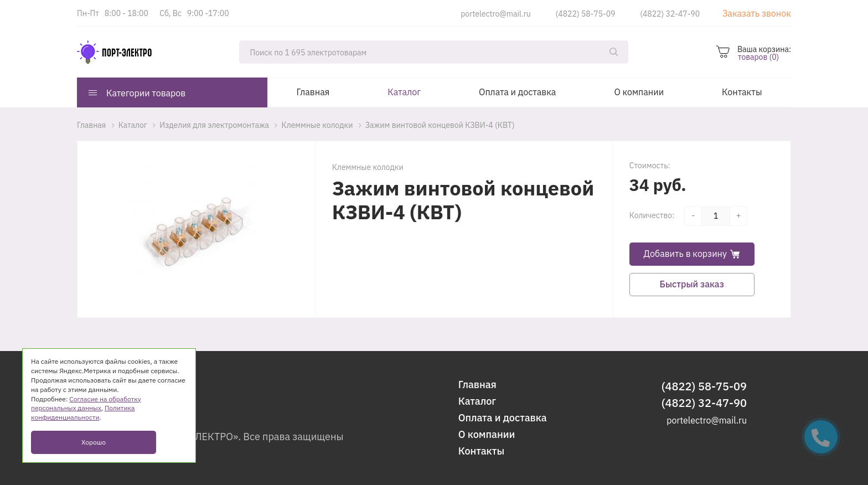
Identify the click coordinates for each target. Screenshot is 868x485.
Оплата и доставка (517, 92)
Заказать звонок (757, 13)
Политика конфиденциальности (83, 412)
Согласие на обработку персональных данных (86, 404)
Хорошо (94, 442)
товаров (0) (758, 57)
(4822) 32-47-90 (670, 14)
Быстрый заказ (692, 284)
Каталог (404, 92)
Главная (313, 92)
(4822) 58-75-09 (586, 14)
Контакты (742, 92)
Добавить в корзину (692, 254)
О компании (639, 92)
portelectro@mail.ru (496, 14)
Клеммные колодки (368, 167)
